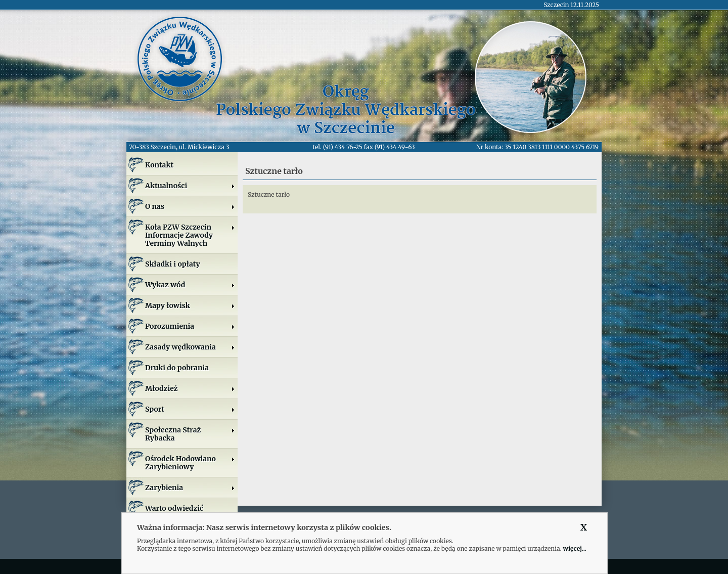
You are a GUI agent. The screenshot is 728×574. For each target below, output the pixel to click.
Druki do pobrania (177, 368)
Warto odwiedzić (174, 508)
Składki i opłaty (173, 264)
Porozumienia (190, 326)
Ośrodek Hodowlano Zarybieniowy (190, 463)
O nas (190, 206)
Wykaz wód (190, 285)
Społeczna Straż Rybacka (190, 434)
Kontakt (159, 165)
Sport (190, 409)
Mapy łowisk (190, 305)
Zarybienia (190, 488)
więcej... (574, 548)
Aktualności (190, 186)
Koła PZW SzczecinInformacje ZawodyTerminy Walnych (190, 235)
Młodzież (190, 388)
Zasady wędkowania (190, 347)
